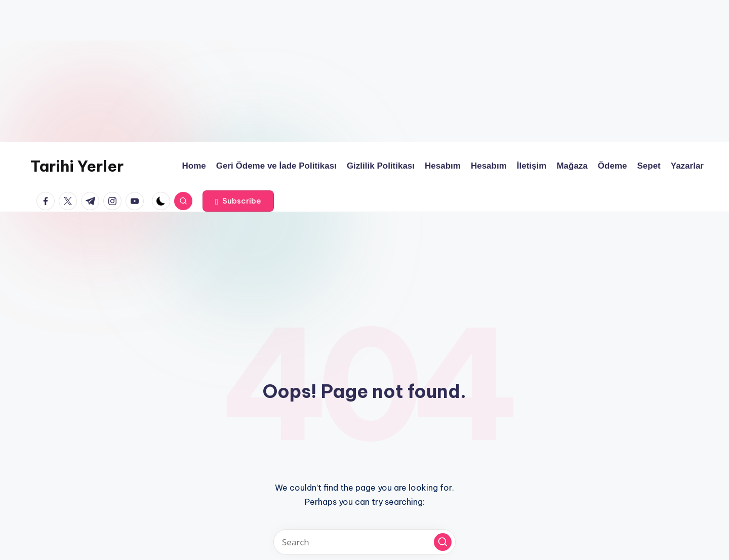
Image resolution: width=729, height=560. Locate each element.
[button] (238, 201)
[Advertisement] (304, 71)
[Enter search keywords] (364, 542)
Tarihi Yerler (77, 166)
